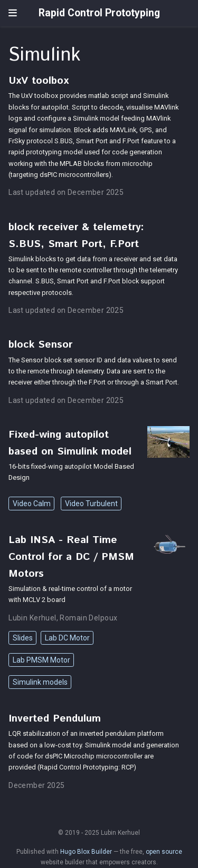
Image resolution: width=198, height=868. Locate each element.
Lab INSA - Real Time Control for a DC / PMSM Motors (71, 557)
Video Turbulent (91, 504)
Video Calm (32, 504)
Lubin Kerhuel (32, 618)
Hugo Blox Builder (86, 852)
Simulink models (40, 682)
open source (164, 852)
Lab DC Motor (67, 638)
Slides (23, 638)
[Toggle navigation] (13, 13)
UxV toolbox (39, 81)
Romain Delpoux (88, 618)
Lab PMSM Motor (41, 660)
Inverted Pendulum (55, 718)
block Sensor (40, 344)
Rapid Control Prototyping (99, 13)
